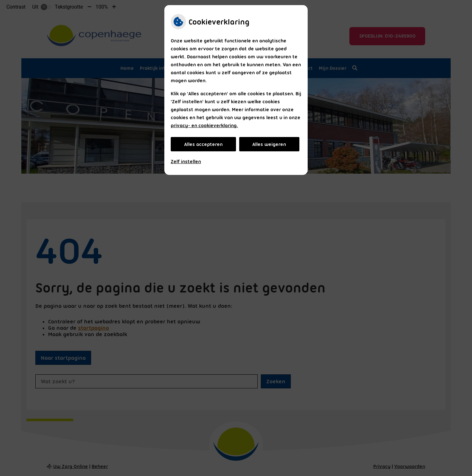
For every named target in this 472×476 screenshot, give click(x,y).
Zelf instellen (186, 162)
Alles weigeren (269, 144)
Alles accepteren (203, 144)
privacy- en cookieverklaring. (204, 126)
